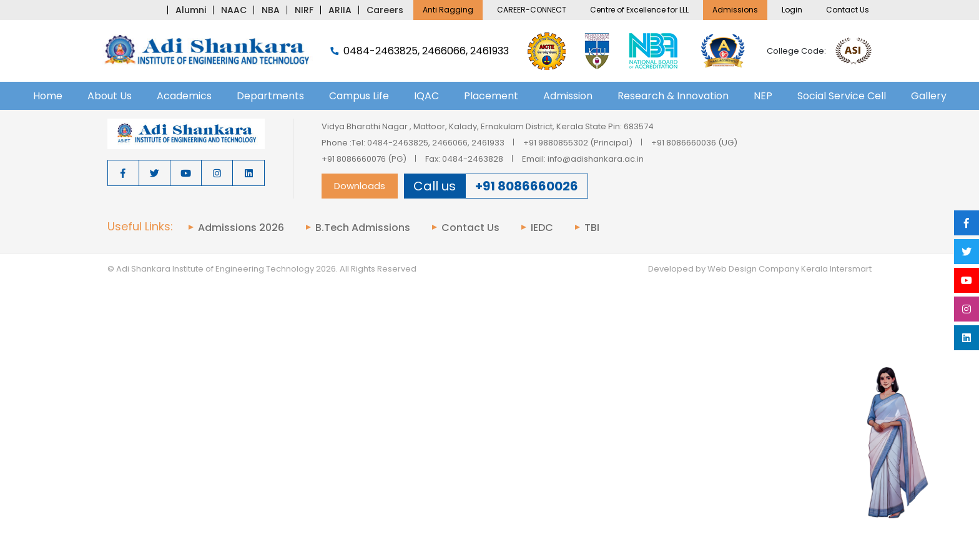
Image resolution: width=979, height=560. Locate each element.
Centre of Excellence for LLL (639, 10)
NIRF (304, 10)
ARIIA (340, 10)
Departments (270, 96)
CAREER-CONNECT (532, 10)
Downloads (360, 186)
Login (792, 10)
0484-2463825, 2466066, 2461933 (420, 51)
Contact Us (848, 10)
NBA (271, 10)
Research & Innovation (673, 96)
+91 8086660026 (527, 186)
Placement (491, 96)
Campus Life (359, 96)
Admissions (735, 10)
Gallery (929, 96)
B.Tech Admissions (363, 228)
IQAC (426, 96)
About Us (110, 96)
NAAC (234, 10)
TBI (592, 228)
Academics (184, 96)
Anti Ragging (448, 10)
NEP (763, 96)
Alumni (191, 10)
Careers (385, 10)
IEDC (542, 228)
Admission (568, 96)
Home (48, 96)
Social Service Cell (842, 96)
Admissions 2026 (241, 228)
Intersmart (851, 269)
